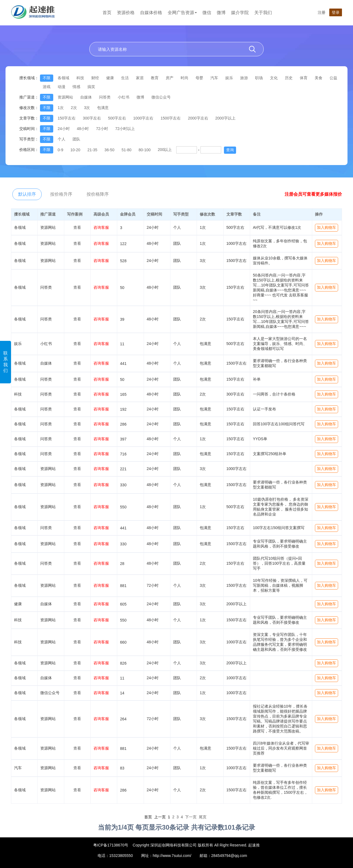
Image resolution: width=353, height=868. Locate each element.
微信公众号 (161, 97)
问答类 (105, 97)
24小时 (64, 129)
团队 (76, 139)
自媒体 (86, 97)
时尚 (184, 78)
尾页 (203, 817)
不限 (47, 78)
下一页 (191, 817)
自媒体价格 (151, 13)
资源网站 (65, 97)
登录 (336, 12)
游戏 (47, 87)
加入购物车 (327, 227)
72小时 (102, 129)
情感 (76, 87)
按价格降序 (98, 194)
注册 (322, 12)
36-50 (109, 150)
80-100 (145, 150)
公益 (333, 78)
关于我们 (263, 13)
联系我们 (6, 362)
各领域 (63, 78)
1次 (61, 108)
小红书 (124, 97)
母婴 (199, 78)
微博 (221, 13)
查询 (230, 150)
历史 (289, 78)
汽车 (214, 78)
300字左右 (92, 118)
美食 (319, 78)
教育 (155, 78)
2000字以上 (225, 118)
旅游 (244, 78)
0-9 (60, 150)
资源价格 (126, 13)
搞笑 (91, 87)
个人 (61, 139)
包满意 (103, 108)
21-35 (92, 150)
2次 (74, 108)
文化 (274, 78)
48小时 (83, 129)
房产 (170, 78)
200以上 (165, 150)
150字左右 (67, 118)
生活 (125, 78)
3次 (87, 108)
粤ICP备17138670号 (111, 845)
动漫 (61, 87)
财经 (95, 78)
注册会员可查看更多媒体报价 (313, 194)
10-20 (75, 150)
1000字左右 (143, 118)
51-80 (127, 150)
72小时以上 (125, 129)
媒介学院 (240, 13)
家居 (140, 78)
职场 (259, 78)
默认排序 (27, 194)
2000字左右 (198, 118)
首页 (107, 13)
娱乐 (229, 78)
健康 (110, 78)
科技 (80, 78)
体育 (304, 78)
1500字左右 (171, 118)
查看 (77, 227)
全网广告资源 (182, 13)
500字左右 (117, 118)
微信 (207, 13)
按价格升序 (61, 194)
